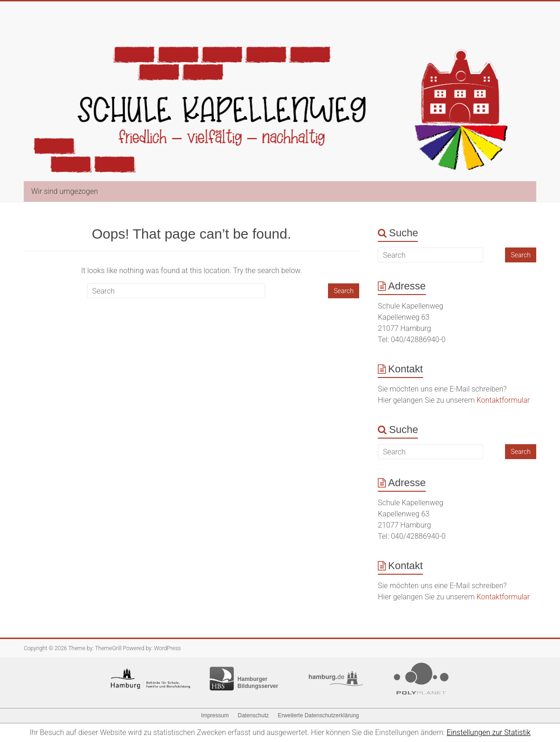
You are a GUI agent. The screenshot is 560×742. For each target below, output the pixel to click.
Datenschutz (253, 715)
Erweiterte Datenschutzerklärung (318, 715)
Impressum (215, 715)
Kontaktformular (503, 400)
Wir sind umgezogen (65, 191)
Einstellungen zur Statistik (489, 732)
